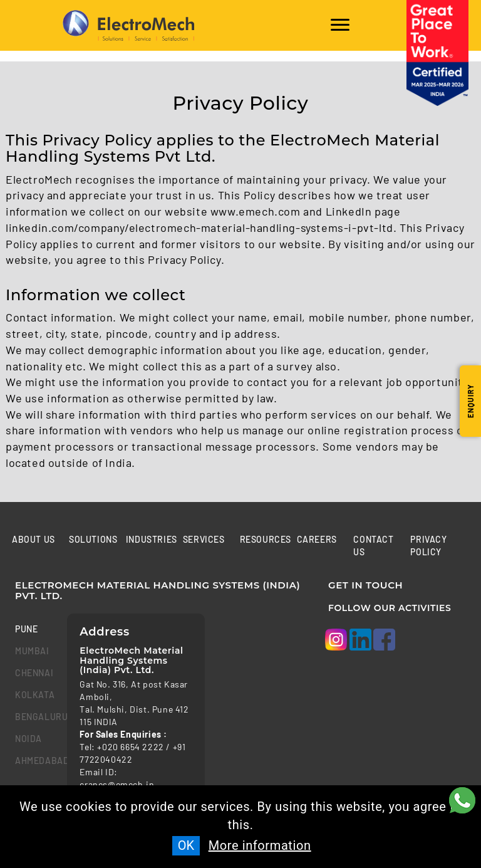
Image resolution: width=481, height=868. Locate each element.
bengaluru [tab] (32, 717)
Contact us (373, 546)
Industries (152, 539)
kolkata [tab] (32, 695)
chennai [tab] (32, 673)
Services (204, 539)
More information (260, 845)
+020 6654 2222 (130, 747)
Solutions (93, 539)
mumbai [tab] (32, 651)
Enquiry (470, 401)
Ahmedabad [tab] (32, 761)
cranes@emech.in (117, 784)
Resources (266, 539)
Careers (317, 539)
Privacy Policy (428, 546)
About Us (34, 539)
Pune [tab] (26, 629)
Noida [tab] (28, 739)
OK (186, 845)
